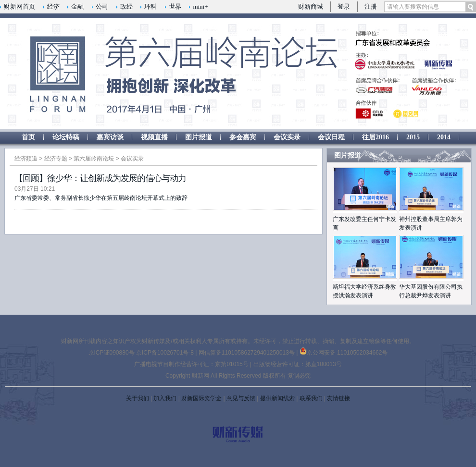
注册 (371, 6)
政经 (126, 6)
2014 (444, 137)
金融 (77, 6)
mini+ (200, 6)
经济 (53, 6)
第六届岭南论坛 (94, 159)
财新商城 (311, 6)
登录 (344, 6)
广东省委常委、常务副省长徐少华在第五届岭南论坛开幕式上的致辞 (101, 198)
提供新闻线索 (277, 398)
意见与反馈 (241, 398)
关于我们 (138, 398)
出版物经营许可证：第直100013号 (298, 364)
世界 (175, 6)
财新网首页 (19, 6)
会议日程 (331, 137)
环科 (150, 6)
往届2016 (376, 137)
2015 (413, 137)
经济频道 (26, 159)
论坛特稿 (66, 137)
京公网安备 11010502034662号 (344, 353)
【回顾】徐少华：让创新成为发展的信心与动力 (100, 178)
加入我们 (165, 398)
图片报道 (199, 137)
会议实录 (287, 137)
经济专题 (56, 159)
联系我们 (311, 398)
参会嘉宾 (243, 137)
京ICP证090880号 (112, 353)
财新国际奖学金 (201, 398)
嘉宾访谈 (110, 137)
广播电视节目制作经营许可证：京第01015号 (191, 364)
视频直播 (154, 137)
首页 (28, 137)
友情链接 (338, 398)
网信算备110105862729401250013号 (247, 353)
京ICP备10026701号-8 (166, 353)
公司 (102, 6)
